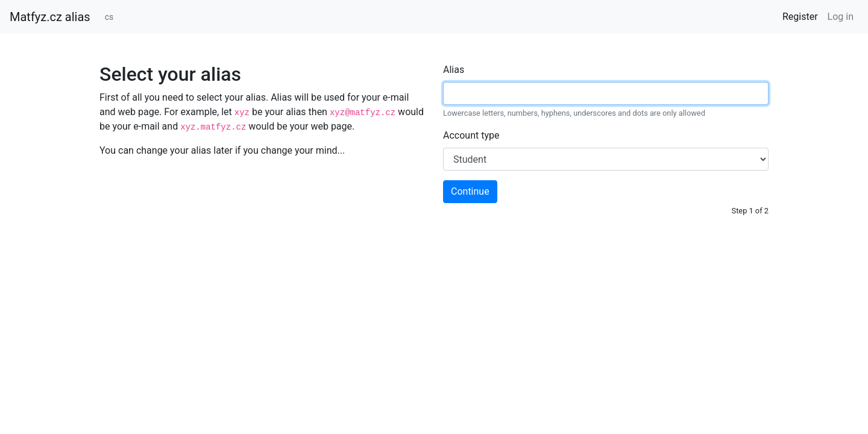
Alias (454, 70)
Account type (471, 135)
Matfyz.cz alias (50, 17)
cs (109, 17)
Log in (841, 17)
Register (800, 17)
